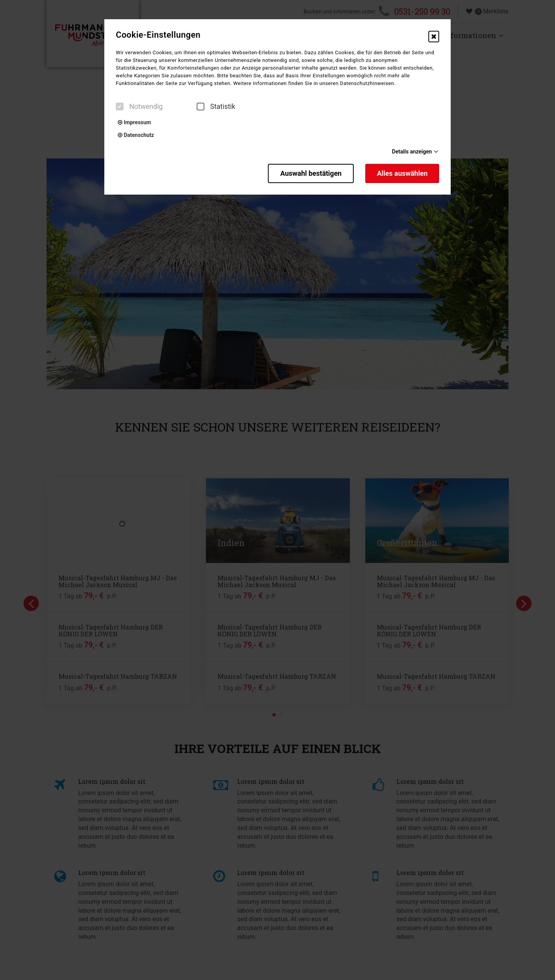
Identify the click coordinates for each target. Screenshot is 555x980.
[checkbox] (120, 107)
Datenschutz (136, 135)
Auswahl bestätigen (311, 173)
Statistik (216, 107)
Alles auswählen (402, 173)
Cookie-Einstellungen (158, 35)
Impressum (134, 122)
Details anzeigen (412, 152)
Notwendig (139, 107)
